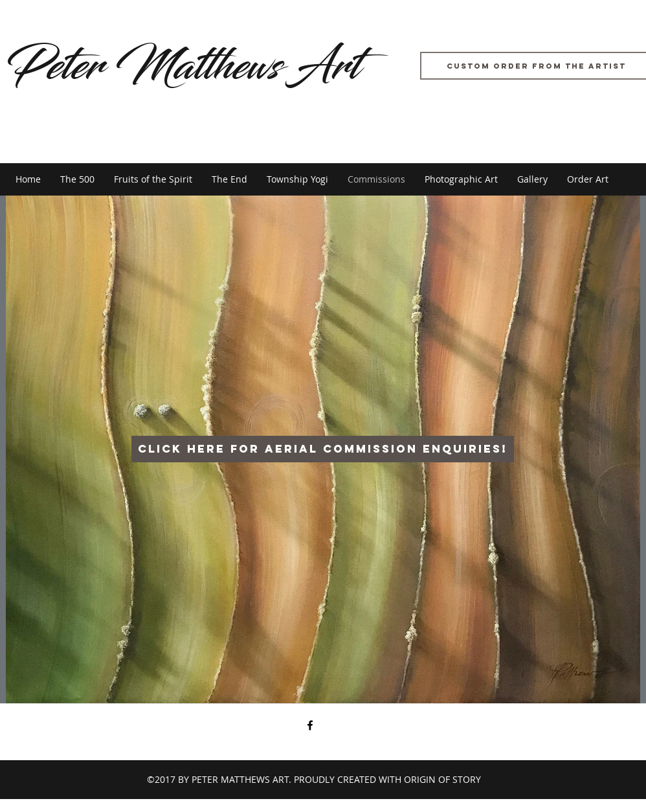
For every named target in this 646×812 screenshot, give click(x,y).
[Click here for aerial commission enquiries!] (323, 449)
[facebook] (310, 725)
